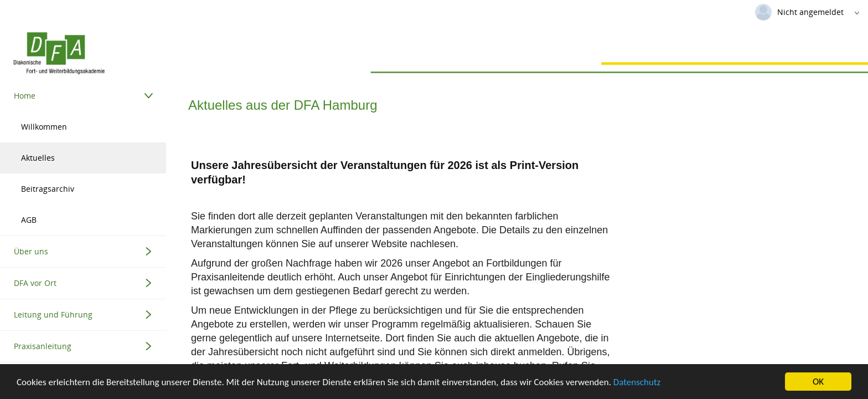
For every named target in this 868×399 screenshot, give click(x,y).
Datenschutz (637, 383)
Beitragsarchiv (48, 189)
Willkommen (44, 127)
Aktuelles (38, 158)
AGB (29, 220)
